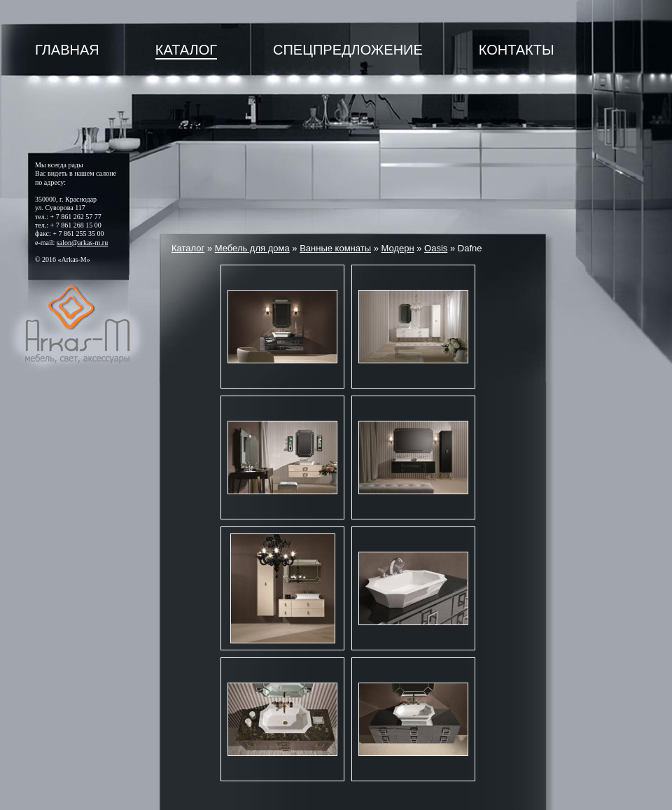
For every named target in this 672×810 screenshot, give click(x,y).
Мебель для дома (252, 248)
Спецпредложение (348, 50)
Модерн (397, 248)
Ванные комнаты (335, 248)
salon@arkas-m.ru (82, 243)
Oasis (436, 248)
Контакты (517, 50)
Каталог (186, 50)
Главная (67, 50)
